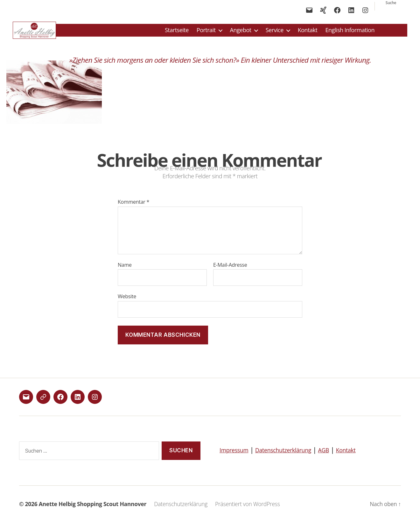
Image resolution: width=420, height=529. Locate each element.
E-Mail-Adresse (230, 272)
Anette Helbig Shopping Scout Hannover (93, 511)
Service (275, 34)
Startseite (177, 34)
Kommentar (133, 209)
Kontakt (308, 34)
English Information (350, 34)
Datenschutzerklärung (294, 457)
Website (127, 303)
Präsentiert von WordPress (248, 511)
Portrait (206, 34)
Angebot (241, 34)
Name (125, 272)
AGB (342, 457)
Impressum (237, 457)
